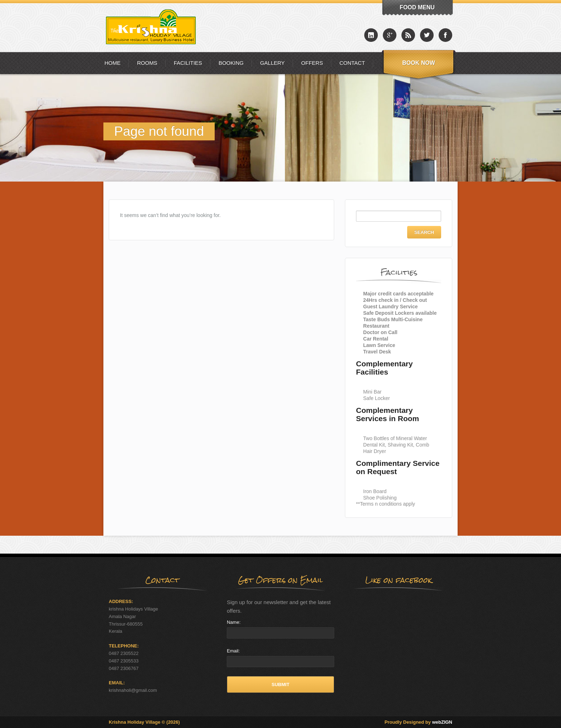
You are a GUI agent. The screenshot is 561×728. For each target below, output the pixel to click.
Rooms (147, 63)
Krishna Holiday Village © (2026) (144, 722)
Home (113, 63)
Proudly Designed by (418, 722)
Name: (234, 622)
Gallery (272, 63)
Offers (312, 63)
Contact (352, 63)
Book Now (419, 63)
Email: (233, 651)
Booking (231, 63)
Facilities (188, 63)
